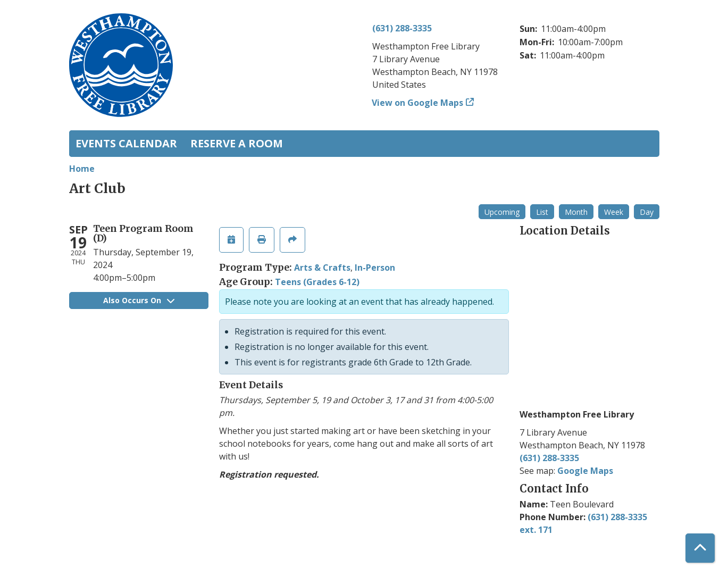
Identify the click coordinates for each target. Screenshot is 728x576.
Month (576, 212)
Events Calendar (126, 143)
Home (82, 169)
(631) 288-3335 (402, 28)
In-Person (375, 268)
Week (614, 212)
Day (647, 212)
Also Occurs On (139, 300)
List (542, 212)
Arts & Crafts (322, 268)
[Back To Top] (700, 548)
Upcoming (502, 212)
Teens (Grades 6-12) (317, 282)
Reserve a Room (237, 143)
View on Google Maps (418, 103)
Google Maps (585, 471)
